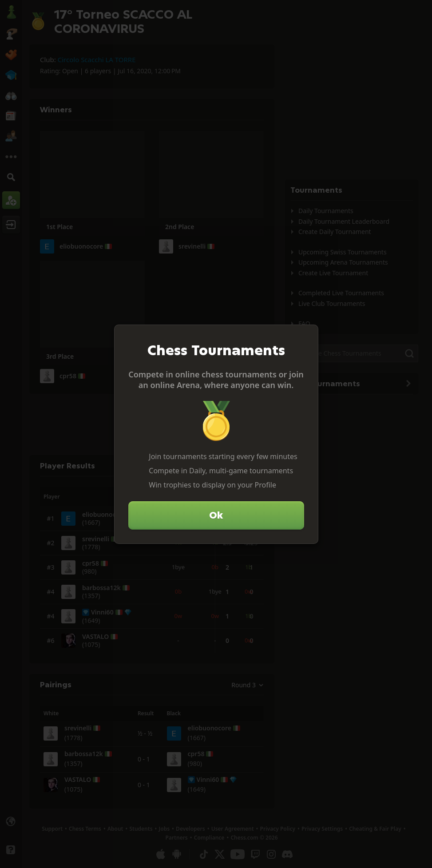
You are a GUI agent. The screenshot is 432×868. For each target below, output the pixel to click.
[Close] (308, 335)
